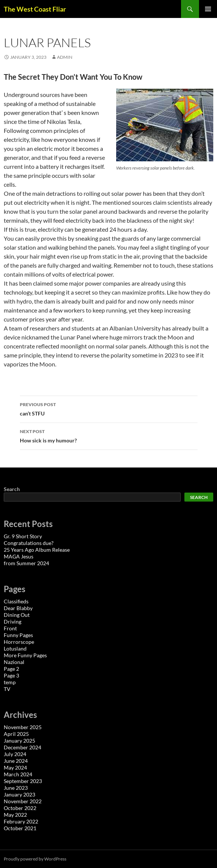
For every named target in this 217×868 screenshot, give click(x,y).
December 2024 (22, 747)
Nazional (14, 662)
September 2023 (23, 781)
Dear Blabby (18, 608)
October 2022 (20, 808)
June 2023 (16, 788)
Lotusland (15, 648)
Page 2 (11, 669)
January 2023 (19, 794)
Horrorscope (19, 642)
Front (10, 628)
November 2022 (23, 801)
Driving (13, 622)
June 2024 (16, 761)
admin (65, 57)
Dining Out (17, 615)
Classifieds (16, 601)
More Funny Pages (25, 655)
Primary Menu (208, 9)
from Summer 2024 (26, 563)
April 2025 (16, 734)
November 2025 (23, 727)
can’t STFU (109, 408)
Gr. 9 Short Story (23, 536)
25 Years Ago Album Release (37, 550)
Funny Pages (18, 635)
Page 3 (11, 675)
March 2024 (18, 774)
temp (10, 682)
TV (7, 689)
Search (12, 489)
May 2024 (15, 768)
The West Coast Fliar (35, 9)
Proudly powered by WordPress (35, 859)
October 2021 (20, 828)
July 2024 (15, 754)
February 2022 (21, 821)
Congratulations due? (29, 543)
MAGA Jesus (19, 556)
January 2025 (19, 741)
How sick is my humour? (109, 435)
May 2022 (15, 815)
